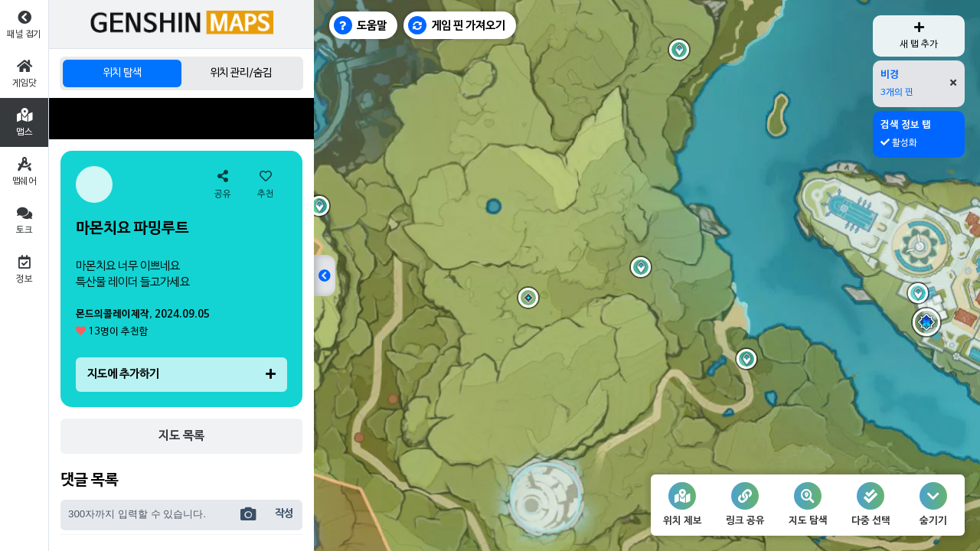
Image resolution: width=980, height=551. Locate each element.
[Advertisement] (181, 119)
